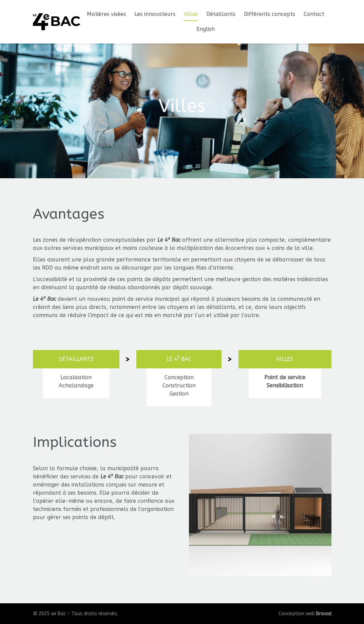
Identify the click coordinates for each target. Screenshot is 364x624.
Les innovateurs (155, 14)
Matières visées (106, 14)
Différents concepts (270, 14)
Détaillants (221, 14)
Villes (191, 14)
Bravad (324, 614)
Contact (314, 14)
